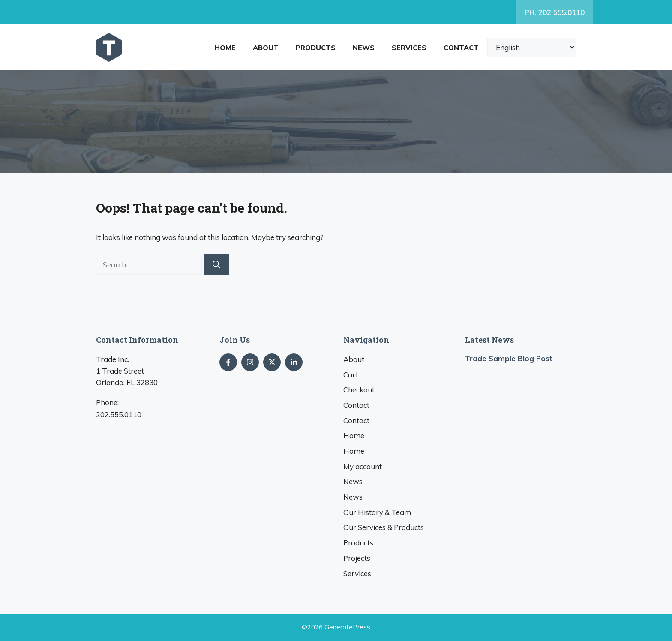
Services (409, 48)
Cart (351, 375)
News (364, 48)
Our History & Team (377, 512)
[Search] (216, 265)
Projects (357, 558)
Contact (461, 48)
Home (225, 48)
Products (316, 48)
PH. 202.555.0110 (555, 12)
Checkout (359, 390)
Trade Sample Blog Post (509, 358)
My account (363, 466)
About (266, 48)
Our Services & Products (384, 527)
